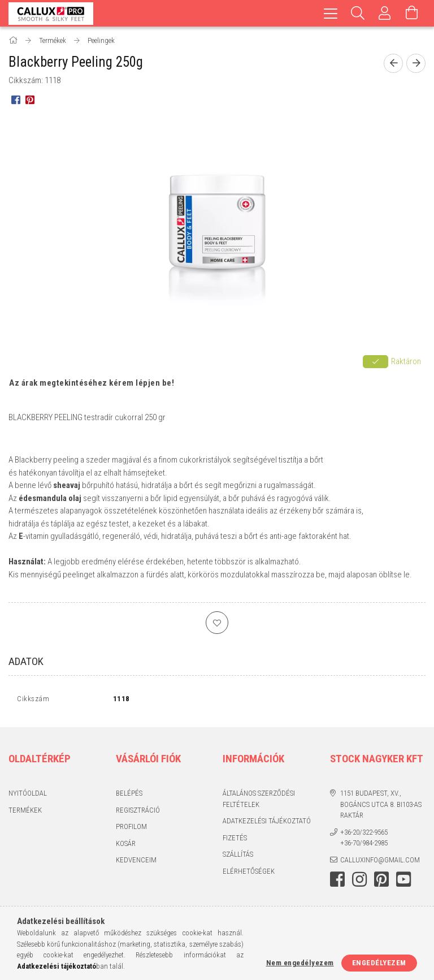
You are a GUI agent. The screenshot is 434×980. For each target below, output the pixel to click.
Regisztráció (138, 812)
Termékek (25, 812)
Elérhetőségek (249, 873)
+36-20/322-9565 (364, 834)
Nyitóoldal (28, 796)
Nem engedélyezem (300, 963)
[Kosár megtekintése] (412, 13)
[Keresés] (358, 13)
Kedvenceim (136, 863)
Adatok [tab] (26, 661)
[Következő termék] (416, 63)
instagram (359, 882)
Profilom (131, 829)
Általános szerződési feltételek (259, 802)
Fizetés (235, 840)
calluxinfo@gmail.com (380, 862)
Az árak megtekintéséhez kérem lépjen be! (92, 383)
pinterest (381, 882)
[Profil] (385, 13)
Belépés (129, 796)
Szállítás (238, 857)
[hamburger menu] (331, 13)
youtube (403, 882)
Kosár (126, 846)
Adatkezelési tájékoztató (267, 824)
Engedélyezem (379, 963)
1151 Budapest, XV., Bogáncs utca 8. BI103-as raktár (381, 807)
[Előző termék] (393, 63)
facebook (337, 882)
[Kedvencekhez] (217, 623)
